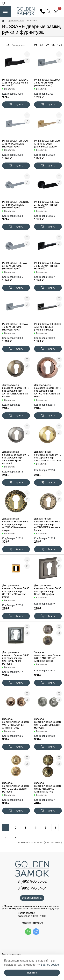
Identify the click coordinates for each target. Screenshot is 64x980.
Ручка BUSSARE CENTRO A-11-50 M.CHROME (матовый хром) (16, 205)
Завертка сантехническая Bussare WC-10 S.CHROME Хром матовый (48, 723)
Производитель (16, 21)
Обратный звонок (32, 898)
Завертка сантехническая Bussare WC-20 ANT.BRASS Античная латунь (48, 787)
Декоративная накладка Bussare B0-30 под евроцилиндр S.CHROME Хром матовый (16, 658)
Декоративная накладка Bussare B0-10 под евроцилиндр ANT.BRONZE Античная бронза (16, 391)
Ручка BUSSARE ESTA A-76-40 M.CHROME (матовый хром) (15, 327)
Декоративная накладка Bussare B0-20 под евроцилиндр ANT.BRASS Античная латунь (16, 524)
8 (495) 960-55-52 (32, 881)
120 (60, 45)
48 (41, 45)
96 (53, 45)
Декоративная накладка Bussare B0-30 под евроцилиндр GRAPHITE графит (48, 590)
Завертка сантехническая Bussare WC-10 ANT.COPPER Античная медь (16, 723)
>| (16, 838)
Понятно (32, 973)
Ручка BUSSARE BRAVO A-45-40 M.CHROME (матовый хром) (15, 144)
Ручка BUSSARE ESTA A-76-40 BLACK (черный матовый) (47, 266)
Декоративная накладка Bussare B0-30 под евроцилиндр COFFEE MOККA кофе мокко (16, 591)
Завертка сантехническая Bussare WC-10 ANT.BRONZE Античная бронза (48, 657)
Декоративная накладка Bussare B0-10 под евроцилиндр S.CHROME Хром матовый (16, 457)
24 (36, 45)
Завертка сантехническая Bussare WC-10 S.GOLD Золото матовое (16, 787)
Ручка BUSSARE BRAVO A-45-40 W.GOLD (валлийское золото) (47, 144)
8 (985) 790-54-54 (32, 888)
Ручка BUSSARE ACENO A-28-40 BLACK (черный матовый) (15, 83)
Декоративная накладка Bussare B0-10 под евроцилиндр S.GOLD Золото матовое (48, 456)
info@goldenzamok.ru (32, 923)
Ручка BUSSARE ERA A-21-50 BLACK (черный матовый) (47, 205)
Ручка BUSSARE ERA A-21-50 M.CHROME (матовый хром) (15, 266)
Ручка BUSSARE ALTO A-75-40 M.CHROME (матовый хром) (47, 83)
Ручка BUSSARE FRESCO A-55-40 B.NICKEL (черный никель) (48, 327)
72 (47, 45)
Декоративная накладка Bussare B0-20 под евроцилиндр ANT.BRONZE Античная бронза (48, 524)
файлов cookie (50, 965)
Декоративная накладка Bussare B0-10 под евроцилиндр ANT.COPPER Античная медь (48, 391)
